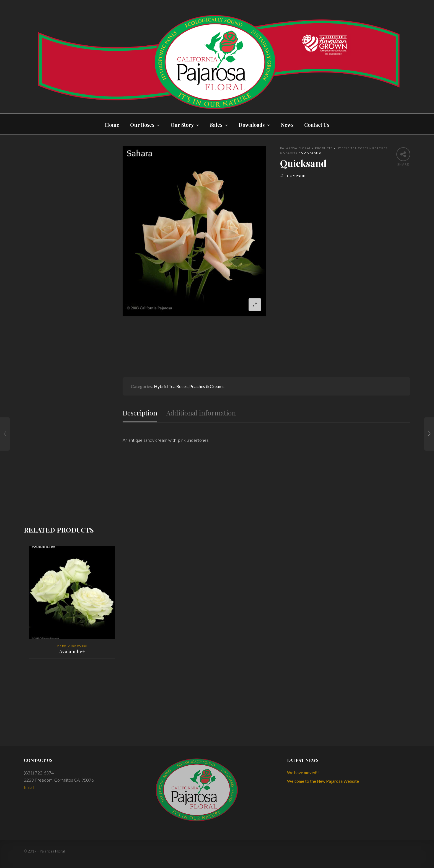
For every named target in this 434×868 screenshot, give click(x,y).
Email (29, 787)
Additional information (201, 413)
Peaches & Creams (207, 386)
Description (140, 413)
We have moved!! (303, 773)
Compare (296, 176)
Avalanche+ (72, 651)
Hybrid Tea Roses (171, 386)
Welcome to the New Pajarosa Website (323, 781)
